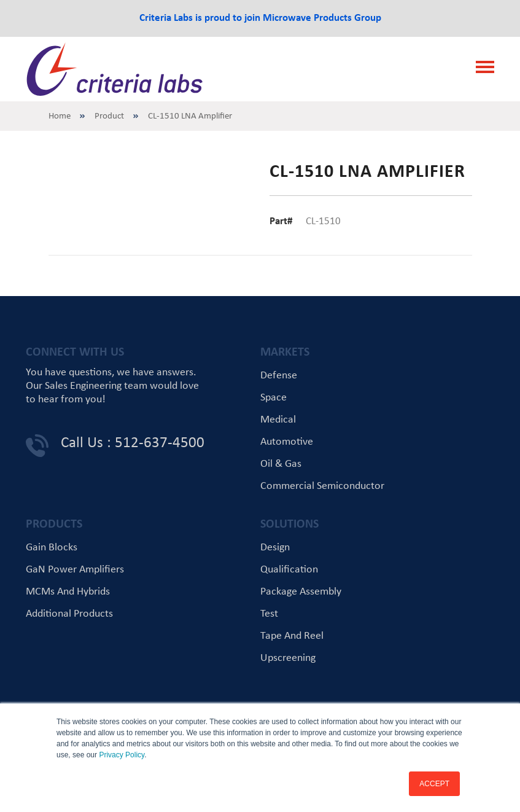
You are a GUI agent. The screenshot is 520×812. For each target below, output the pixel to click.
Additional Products (69, 614)
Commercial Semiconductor (322, 486)
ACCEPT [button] (434, 784)
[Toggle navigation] (481, 69)
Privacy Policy (122, 755)
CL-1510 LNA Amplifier (190, 116)
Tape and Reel (292, 636)
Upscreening (288, 658)
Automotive (287, 442)
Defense (279, 376)
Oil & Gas (281, 464)
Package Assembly (301, 592)
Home (60, 116)
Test (269, 614)
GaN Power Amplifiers (75, 570)
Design (275, 548)
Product (109, 116)
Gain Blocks (52, 548)
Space (274, 398)
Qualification (289, 570)
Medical (278, 420)
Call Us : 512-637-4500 (133, 443)
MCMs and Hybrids (68, 592)
